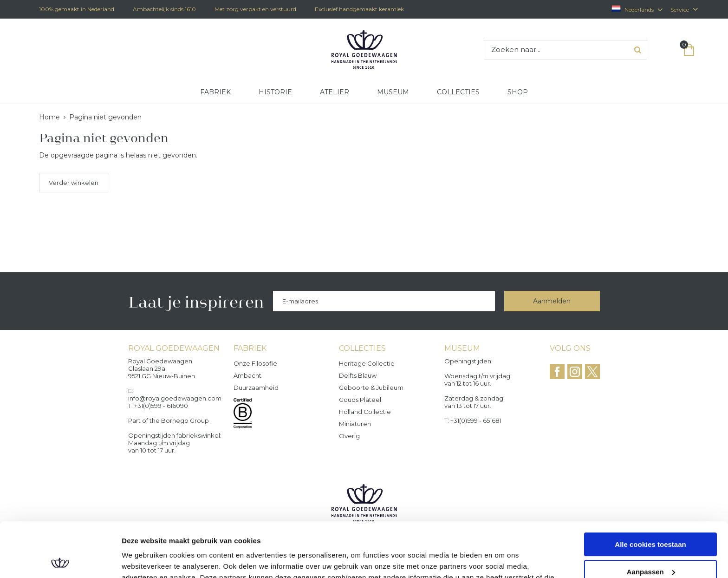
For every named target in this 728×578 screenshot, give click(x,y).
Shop (518, 92)
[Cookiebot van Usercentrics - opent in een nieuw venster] (60, 560)
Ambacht (247, 375)
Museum (393, 92)
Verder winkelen (74, 183)
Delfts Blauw (358, 375)
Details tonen (144, 560)
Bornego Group (185, 420)
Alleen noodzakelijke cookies (650, 544)
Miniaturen (355, 424)
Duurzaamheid (256, 388)
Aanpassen (651, 517)
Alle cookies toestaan (650, 490)
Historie (275, 92)
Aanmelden (552, 301)
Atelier (335, 92)
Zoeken (637, 50)
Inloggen (670, 50)
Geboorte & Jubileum (371, 388)
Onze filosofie (255, 363)
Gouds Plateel (360, 400)
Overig (349, 436)
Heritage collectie (367, 363)
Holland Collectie (365, 412)
